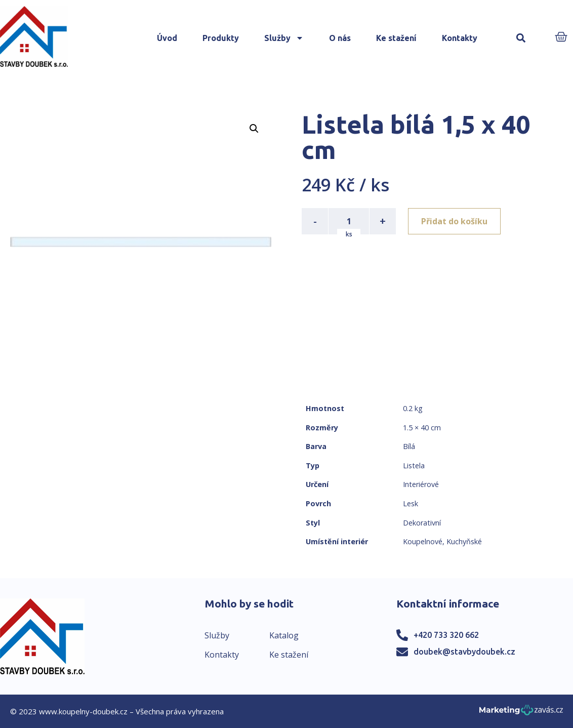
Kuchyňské (464, 541)
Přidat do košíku (454, 221)
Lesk (411, 503)
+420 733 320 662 (446, 635)
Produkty (221, 38)
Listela (414, 466)
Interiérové (421, 484)
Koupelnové (423, 541)
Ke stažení (396, 38)
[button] (521, 38)
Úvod (167, 38)
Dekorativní (422, 523)
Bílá (409, 446)
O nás (340, 38)
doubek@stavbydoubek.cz (464, 652)
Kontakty (460, 38)
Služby (284, 38)
